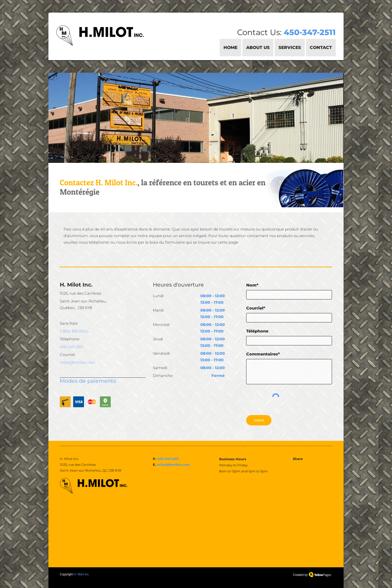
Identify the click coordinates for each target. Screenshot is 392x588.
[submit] (259, 420)
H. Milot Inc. (82, 574)
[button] (290, 48)
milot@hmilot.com (173, 465)
